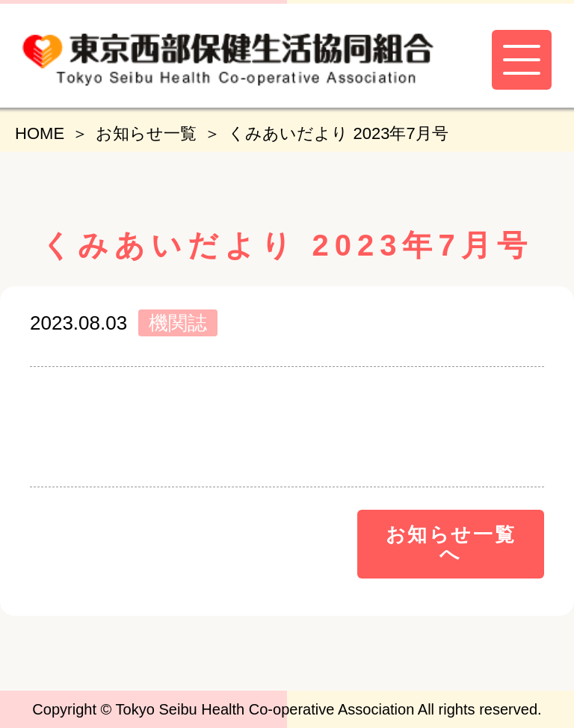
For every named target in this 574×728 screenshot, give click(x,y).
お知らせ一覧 (146, 133)
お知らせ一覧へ (451, 544)
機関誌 (178, 323)
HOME (40, 133)
